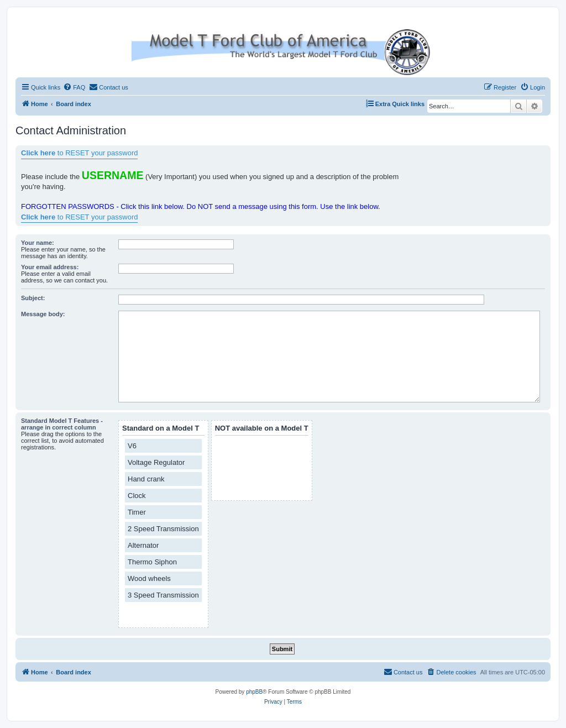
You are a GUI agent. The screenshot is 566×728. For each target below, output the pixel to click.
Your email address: (50, 267)
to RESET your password (79, 153)
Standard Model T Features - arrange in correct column (62, 424)
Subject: (33, 298)
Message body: (43, 314)
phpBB (254, 692)
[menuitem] (74, 87)
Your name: (38, 243)
